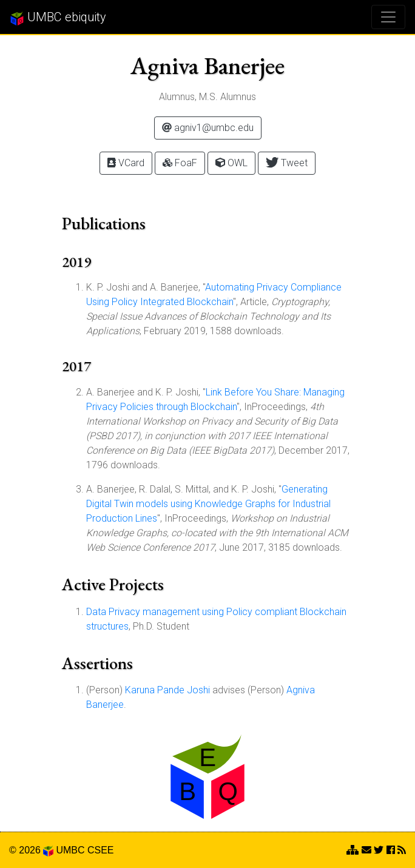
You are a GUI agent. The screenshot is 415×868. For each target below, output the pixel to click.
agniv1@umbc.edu (208, 128)
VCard (126, 163)
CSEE (101, 850)
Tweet (287, 162)
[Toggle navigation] (388, 17)
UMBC (70, 850)
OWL (231, 163)
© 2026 (31, 850)
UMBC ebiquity (58, 18)
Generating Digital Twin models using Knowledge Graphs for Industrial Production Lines (208, 504)
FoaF (180, 163)
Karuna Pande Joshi (167, 690)
